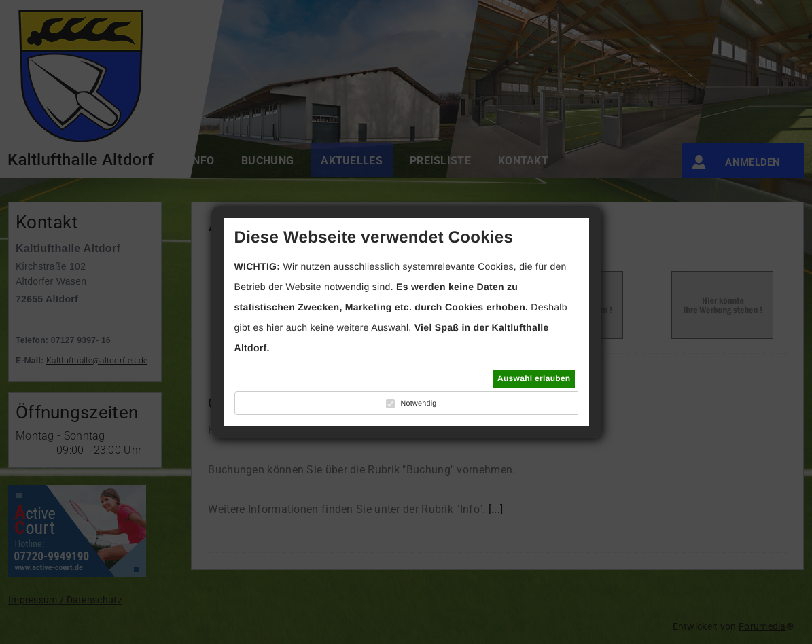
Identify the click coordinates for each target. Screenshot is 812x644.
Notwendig (418, 404)
